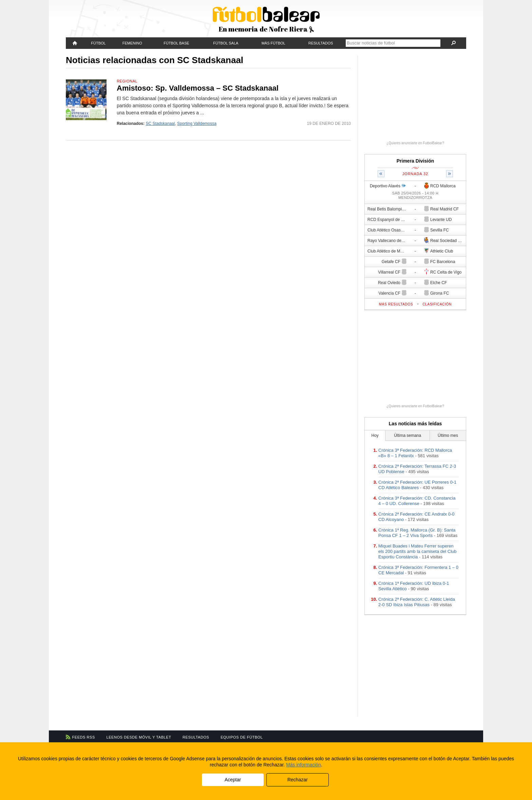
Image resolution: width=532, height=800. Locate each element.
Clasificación (437, 304)
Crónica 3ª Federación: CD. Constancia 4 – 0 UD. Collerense (417, 501)
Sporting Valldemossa (197, 124)
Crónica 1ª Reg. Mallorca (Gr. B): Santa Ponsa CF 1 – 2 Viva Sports (417, 533)
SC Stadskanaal (160, 124)
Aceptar (233, 780)
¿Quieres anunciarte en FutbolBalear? (415, 143)
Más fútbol (273, 43)
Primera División (415, 161)
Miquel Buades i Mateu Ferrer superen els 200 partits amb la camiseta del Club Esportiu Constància (417, 551)
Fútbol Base (176, 43)
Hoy (375, 435)
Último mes (448, 435)
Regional (127, 81)
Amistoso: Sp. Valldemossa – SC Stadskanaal (198, 88)
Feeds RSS (84, 737)
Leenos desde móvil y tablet (139, 737)
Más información (303, 765)
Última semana (407, 435)
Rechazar (298, 780)
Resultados (321, 43)
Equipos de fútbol (242, 737)
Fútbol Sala (226, 43)
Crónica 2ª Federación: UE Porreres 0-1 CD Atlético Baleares (417, 485)
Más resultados (396, 304)
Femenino (132, 43)
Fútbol (98, 43)
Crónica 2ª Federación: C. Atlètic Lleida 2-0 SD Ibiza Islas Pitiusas (417, 602)
